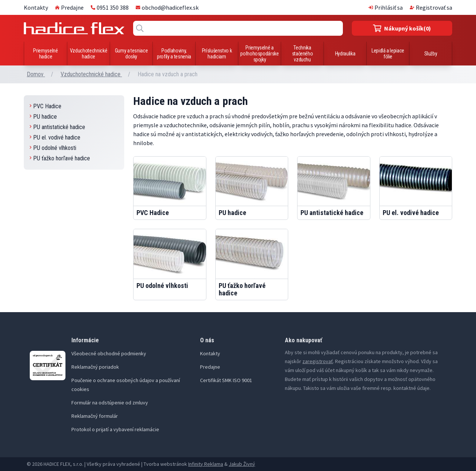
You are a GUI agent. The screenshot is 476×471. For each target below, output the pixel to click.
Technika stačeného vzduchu (303, 54)
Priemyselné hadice (45, 54)
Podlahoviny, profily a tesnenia (174, 54)
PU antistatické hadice (57, 127)
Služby (431, 54)
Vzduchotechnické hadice (89, 54)
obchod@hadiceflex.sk (167, 7)
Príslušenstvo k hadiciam (217, 54)
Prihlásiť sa (386, 7)
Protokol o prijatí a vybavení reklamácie (115, 429)
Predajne (69, 7)
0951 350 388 (110, 7)
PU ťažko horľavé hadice (60, 158)
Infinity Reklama (206, 464)
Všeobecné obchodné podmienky (109, 353)
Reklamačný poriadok (95, 367)
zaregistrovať (318, 361)
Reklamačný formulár (95, 416)
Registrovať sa (431, 7)
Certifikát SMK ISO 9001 (226, 380)
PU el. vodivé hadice (55, 137)
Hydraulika (345, 54)
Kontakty (36, 7)
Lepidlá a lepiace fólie (388, 54)
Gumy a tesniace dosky (131, 54)
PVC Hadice (46, 106)
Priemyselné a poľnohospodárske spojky (259, 54)
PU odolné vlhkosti (53, 148)
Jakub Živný (242, 464)
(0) (402, 28)
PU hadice (43, 117)
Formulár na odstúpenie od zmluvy (110, 403)
